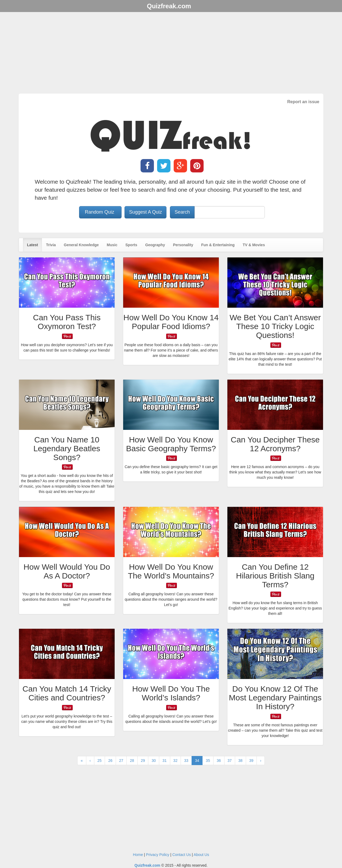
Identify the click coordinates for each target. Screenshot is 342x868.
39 (251, 761)
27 (121, 761)
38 (240, 761)
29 (143, 761)
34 (197, 761)
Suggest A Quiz (145, 212)
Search (182, 212)
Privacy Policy (158, 855)
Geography (155, 245)
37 (230, 761)
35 (208, 761)
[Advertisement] (171, 53)
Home (138, 855)
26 (110, 761)
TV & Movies (254, 245)
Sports (131, 245)
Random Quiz (100, 212)
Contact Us (182, 855)
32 (176, 761)
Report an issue (303, 102)
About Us (201, 855)
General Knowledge (81, 245)
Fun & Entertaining (218, 245)
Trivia (51, 245)
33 (186, 761)
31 (165, 761)
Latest (32, 245)
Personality (183, 245)
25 (100, 761)
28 (132, 761)
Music (112, 245)
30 (154, 761)
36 (219, 761)
